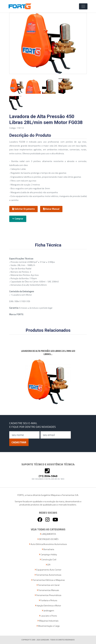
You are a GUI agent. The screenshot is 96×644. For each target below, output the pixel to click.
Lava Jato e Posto (48, 616)
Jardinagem (48, 611)
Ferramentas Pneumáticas (48, 595)
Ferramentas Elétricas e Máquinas (48, 580)
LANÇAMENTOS (48, 534)
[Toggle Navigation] (83, 6)
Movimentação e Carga (48, 626)
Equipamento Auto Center (48, 570)
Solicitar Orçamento (23, 209)
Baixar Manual (51, 209)
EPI (48, 565)
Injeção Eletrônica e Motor (48, 606)
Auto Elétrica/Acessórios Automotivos (48, 544)
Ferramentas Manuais (48, 590)
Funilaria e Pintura (48, 600)
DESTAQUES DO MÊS (48, 539)
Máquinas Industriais (48, 621)
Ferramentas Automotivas (48, 575)
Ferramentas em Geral (48, 585)
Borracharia (48, 549)
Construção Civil (48, 560)
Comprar (18, 219)
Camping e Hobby (48, 555)
